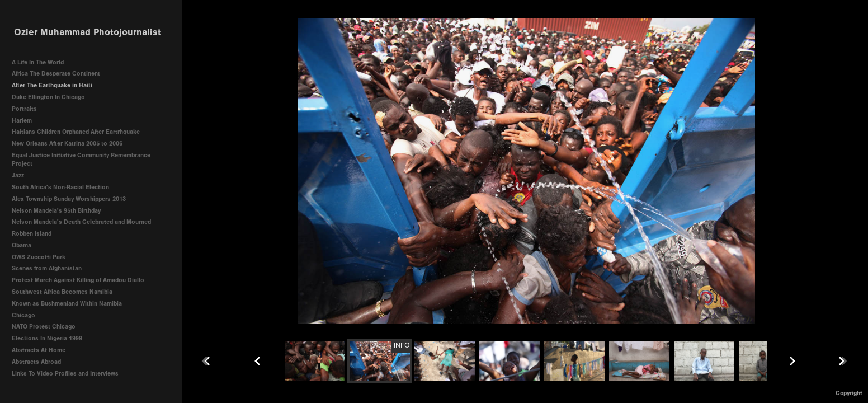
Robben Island (32, 234)
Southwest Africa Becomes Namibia (62, 292)
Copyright (849, 393)
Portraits (24, 109)
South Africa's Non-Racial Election (60, 187)
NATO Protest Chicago (44, 327)
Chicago (23, 315)
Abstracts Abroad (36, 362)
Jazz (18, 175)
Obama (22, 245)
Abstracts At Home (39, 350)
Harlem (22, 121)
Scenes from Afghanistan (47, 268)
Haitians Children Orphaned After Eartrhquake (76, 132)
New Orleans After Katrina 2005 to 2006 (67, 144)
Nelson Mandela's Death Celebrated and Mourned (81, 222)
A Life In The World (38, 62)
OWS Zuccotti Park (39, 257)
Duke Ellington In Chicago (48, 97)
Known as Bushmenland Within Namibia (67, 304)
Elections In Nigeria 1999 (47, 338)
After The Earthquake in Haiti (52, 85)
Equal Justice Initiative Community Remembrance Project (81, 160)
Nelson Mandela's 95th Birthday (56, 211)
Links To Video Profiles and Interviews (69, 374)
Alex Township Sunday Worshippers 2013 (69, 199)
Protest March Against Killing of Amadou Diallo (78, 280)
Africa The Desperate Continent (56, 74)
